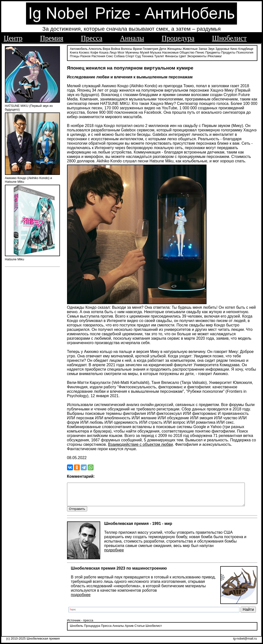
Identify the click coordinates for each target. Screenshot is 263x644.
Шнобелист (229, 38)
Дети (163, 49)
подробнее (114, 554)
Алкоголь (95, 49)
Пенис (200, 52)
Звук (211, 49)
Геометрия (151, 49)
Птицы (75, 56)
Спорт (130, 56)
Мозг (121, 52)
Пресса (91, 38)
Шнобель (77, 630)
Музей (145, 52)
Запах (203, 49)
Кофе (94, 52)
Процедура (178, 38)
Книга (74, 52)
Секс (110, 56)
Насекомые (170, 52)
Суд (138, 56)
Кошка (104, 52)
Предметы (213, 52)
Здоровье (222, 49)
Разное (85, 56)
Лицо (113, 52)
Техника (148, 56)
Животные (190, 49)
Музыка (156, 52)
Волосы (126, 49)
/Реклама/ (214, 56)
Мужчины (132, 52)
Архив (129, 630)
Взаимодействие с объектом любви (140, 444)
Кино (234, 49)
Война (116, 49)
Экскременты (197, 56)
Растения (98, 56)
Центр (13, 38)
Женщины (174, 49)
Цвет (183, 56)
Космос (84, 52)
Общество (187, 52)
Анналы (132, 38)
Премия (52, 38)
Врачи (138, 49)
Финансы (172, 56)
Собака (119, 56)
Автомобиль (79, 49)
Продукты (228, 52)
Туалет (159, 56)
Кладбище (246, 49)
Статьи (139, 630)
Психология (245, 52)
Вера (106, 49)
